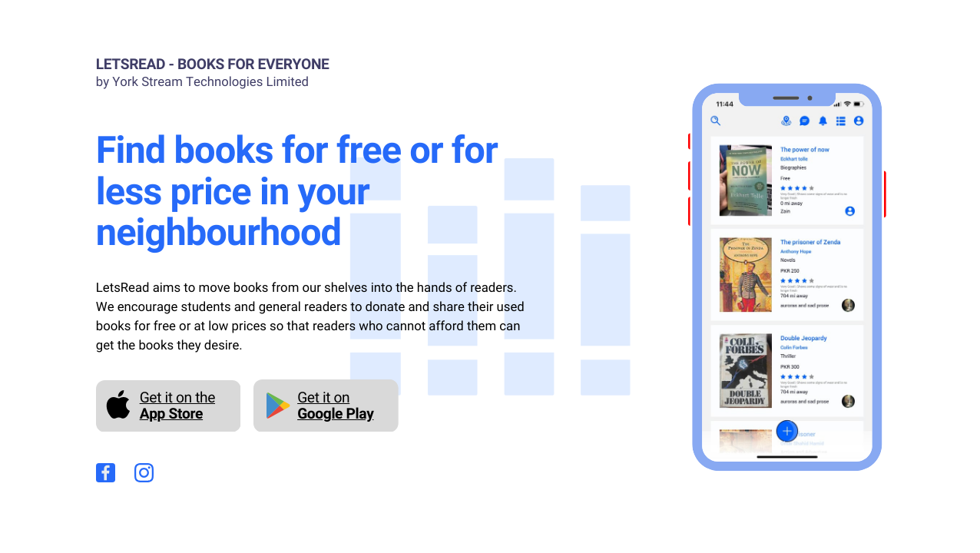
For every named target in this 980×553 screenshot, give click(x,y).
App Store (171, 414)
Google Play (335, 414)
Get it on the (177, 397)
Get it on (323, 397)
